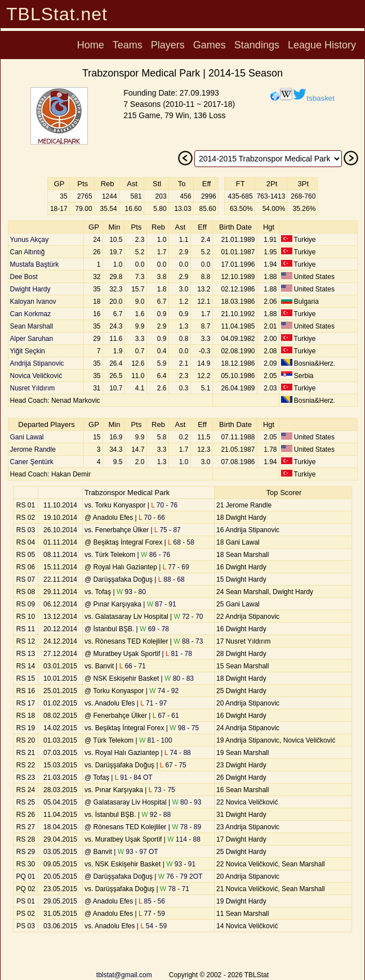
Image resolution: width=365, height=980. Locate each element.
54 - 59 (153, 926)
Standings (257, 45)
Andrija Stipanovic (37, 363)
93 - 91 (181, 864)
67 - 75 (173, 765)
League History (322, 45)
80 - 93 (186, 802)
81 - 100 (156, 740)
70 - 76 (164, 505)
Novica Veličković (36, 376)
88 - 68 (172, 579)
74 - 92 (164, 691)
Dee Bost (24, 277)
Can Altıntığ (28, 252)
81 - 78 (179, 654)
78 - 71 (175, 889)
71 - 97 (153, 703)
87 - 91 (162, 604)
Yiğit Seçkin (28, 351)
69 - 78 (154, 629)
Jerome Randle (33, 449)
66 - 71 (133, 666)
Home (91, 45)
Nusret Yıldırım (33, 388)
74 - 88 (178, 753)
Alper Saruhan (32, 339)
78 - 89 (186, 827)
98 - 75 (184, 728)
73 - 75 (162, 790)
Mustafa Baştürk (35, 264)
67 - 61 (166, 716)
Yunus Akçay (30, 240)
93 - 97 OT (138, 852)
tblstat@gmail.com (124, 975)
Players (168, 45)
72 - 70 (189, 617)
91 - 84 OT (134, 777)
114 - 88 (184, 839)
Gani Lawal (27, 437)
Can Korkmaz (31, 314)
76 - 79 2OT (181, 876)
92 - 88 (156, 815)
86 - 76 (155, 555)
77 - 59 (152, 914)
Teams (128, 45)
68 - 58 (181, 542)
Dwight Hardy (30, 289)
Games (210, 45)
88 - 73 (188, 641)
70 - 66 (152, 518)
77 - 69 (176, 567)
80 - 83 (179, 678)
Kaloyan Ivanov (33, 302)
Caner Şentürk (32, 462)
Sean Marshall (32, 326)
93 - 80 (131, 592)
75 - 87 (168, 530)
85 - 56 (152, 901)
